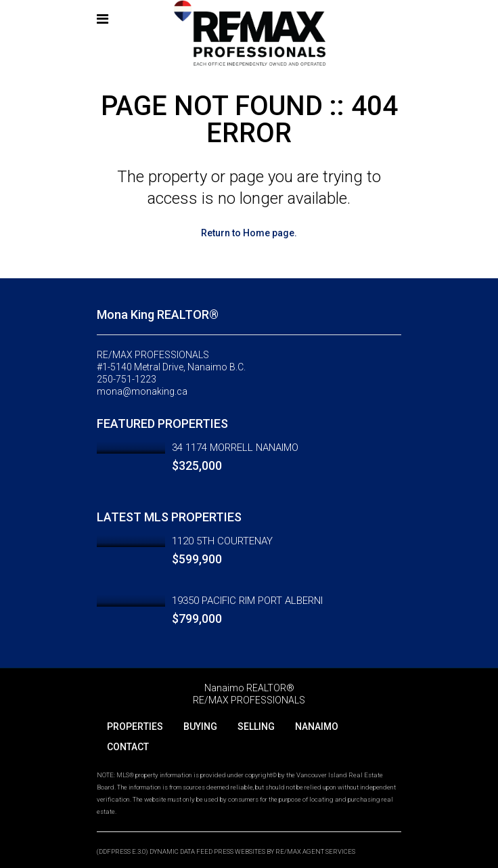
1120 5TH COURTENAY (222, 541)
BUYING (200, 726)
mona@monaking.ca (142, 391)
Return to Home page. (249, 233)
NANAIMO (317, 726)
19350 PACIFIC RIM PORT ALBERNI (247, 601)
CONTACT (128, 747)
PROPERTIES (135, 726)
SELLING (256, 726)
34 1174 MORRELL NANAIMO (235, 448)
